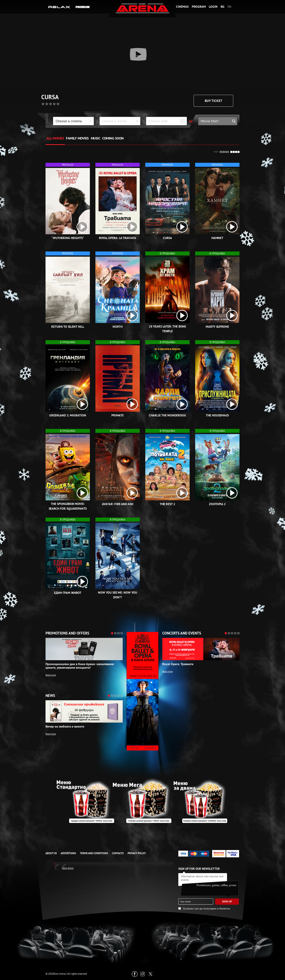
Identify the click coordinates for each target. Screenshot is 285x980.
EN (229, 7)
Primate (118, 415)
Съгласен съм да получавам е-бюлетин (207, 908)
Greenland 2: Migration (68, 415)
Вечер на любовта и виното (65, 727)
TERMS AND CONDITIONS (94, 853)
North (118, 327)
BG (223, 7)
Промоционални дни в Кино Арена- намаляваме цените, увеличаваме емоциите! (80, 666)
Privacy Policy (137, 853)
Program (199, 7)
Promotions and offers (67, 633)
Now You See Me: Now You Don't (118, 595)
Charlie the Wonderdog (167, 415)
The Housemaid (217, 415)
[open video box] (82, 227)
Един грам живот (68, 593)
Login (213, 7)
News (50, 696)
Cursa (54, 97)
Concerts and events (182, 633)
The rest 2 (167, 504)
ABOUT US (51, 853)
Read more (51, 675)
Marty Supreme (217, 327)
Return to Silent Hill (68, 327)
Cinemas (182, 7)
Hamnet (217, 238)
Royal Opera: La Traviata (118, 238)
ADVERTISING (68, 853)
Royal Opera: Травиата (178, 664)
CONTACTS (118, 853)
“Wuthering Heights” (68, 238)
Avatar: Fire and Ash (118, 504)
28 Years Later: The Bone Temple (168, 329)
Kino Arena (68, 868)
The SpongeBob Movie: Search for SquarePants (68, 506)
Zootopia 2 (217, 504)
